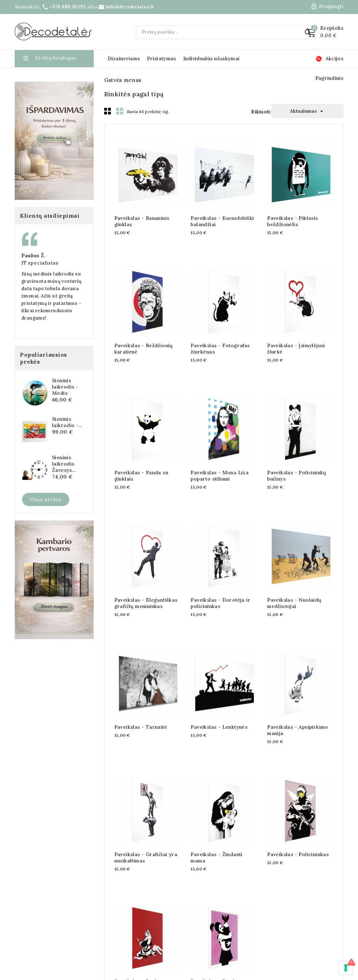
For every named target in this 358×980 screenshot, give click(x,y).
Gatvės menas (35, 128)
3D (22, 142)
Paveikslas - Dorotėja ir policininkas (220, 593)
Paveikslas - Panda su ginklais (141, 466)
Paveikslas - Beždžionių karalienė (144, 339)
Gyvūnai (28, 185)
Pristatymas (161, 58)
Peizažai (29, 228)
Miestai (28, 214)
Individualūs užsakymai (212, 58)
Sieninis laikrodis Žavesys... (64, 689)
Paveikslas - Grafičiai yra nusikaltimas (146, 848)
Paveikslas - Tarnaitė (141, 717)
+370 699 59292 (67, 7)
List (120, 101)
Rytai (25, 286)
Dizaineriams (124, 58)
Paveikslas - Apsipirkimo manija (298, 721)
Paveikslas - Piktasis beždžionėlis (292, 212)
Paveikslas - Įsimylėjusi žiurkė (296, 339)
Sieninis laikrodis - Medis (65, 612)
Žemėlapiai (32, 99)
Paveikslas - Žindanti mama (216, 848)
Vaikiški (28, 271)
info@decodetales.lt (130, 7)
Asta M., (20, 481)
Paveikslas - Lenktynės (219, 717)
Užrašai (28, 243)
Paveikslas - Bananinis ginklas (142, 212)
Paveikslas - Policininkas (298, 845)
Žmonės (28, 257)
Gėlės (26, 171)
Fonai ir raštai (36, 156)
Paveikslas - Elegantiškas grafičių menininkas (146, 593)
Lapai (25, 199)
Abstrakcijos (34, 113)
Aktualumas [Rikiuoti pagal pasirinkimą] (307, 102)
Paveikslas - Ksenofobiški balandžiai (222, 212)
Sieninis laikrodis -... (67, 647)
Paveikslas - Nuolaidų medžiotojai (294, 593)
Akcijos (334, 58)
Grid (108, 101)
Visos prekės (46, 725)
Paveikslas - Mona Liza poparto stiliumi (220, 466)
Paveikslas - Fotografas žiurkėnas (220, 339)
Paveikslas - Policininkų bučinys (297, 466)
